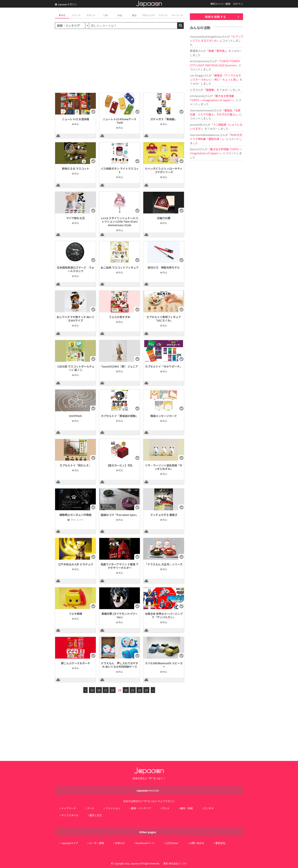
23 (146, 690)
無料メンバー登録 (220, 4)
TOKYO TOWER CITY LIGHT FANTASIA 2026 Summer (215, 63)
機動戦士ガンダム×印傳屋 (75, 515)
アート (91, 808)
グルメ (166, 808)
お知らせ (120, 843)
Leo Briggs (197, 75)
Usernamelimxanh (202, 110)
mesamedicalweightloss (206, 36)
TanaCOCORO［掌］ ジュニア (120, 366)
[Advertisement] (120, 61)
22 (139, 690)
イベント (76, 15)
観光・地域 (187, 808)
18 (113, 690)
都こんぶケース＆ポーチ (76, 663)
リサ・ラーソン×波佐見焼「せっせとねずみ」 (164, 467)
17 (106, 690)
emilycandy (197, 96)
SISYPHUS (75, 416)
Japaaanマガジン (66, 4)
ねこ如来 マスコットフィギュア (120, 267)
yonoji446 (196, 125)
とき (193, 90)
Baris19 (195, 149)
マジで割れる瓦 (75, 218)
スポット (91, 15)
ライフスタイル (70, 815)
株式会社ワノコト (178, 863)
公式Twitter (172, 843)
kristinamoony (199, 61)
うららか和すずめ (120, 317)
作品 (120, 15)
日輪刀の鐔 (164, 218)
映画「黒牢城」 (217, 51)
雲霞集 (210, 90)
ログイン (238, 4)
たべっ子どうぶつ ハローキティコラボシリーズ (164, 170)
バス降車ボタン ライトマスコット (120, 170)
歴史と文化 (96, 815)
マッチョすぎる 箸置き (164, 515)
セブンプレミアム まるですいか (216, 38)
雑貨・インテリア (141, 808)
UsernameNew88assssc (205, 135)
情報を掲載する (216, 17)
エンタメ (209, 808)
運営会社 (220, 843)
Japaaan (149, 4)
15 (92, 690)
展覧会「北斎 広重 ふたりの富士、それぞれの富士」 (215, 112)
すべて (62, 15)
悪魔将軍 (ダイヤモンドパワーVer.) (120, 615)
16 (99, 690)
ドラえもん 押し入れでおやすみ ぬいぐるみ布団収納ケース (120, 665)
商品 (134, 15)
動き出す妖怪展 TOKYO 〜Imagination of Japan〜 (212, 98)
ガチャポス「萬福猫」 (164, 119)
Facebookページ (145, 843)
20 (126, 690)
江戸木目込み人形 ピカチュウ (76, 564)
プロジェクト (149, 15)
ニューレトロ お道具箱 (76, 119)
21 (133, 690)
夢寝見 (194, 51)
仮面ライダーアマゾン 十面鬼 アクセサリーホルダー (120, 566)
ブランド (163, 15)
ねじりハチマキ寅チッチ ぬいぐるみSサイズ (76, 319)
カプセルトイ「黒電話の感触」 (120, 416)
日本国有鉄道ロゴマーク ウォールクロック (75, 269)
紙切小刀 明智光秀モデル (164, 267)
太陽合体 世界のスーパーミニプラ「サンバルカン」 (164, 615)
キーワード (178, 15)
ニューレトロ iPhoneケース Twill (120, 121)
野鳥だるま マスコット (76, 168)
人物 (105, 15)
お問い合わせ (197, 843)
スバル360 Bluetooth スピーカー (164, 665)
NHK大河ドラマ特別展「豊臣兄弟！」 (216, 137)
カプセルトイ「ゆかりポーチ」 (164, 366)
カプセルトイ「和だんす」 (75, 465)
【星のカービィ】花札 (120, 465)
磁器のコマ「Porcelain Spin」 (120, 515)
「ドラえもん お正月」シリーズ (164, 564)
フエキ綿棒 (75, 614)
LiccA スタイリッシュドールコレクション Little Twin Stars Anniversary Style (120, 221)
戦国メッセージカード (164, 416)
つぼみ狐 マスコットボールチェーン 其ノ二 (76, 368)
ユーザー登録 (97, 843)
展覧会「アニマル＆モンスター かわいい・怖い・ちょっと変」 (215, 77)
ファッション (113, 808)
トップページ (69, 808)
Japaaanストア (70, 843)
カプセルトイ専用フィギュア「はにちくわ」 (164, 319)
